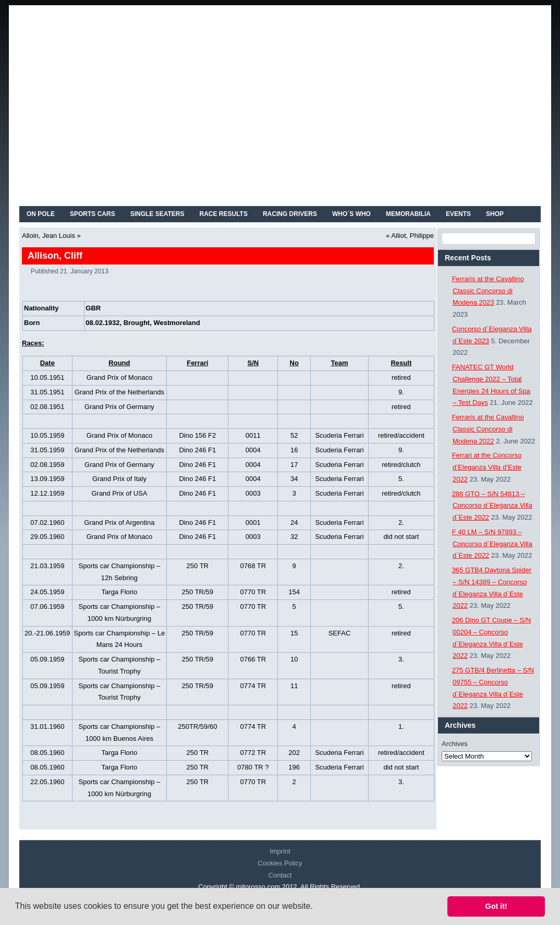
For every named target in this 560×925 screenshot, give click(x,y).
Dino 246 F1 (197, 450)
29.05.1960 (47, 537)
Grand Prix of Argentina (119, 522)
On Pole (41, 214)
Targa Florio (120, 592)
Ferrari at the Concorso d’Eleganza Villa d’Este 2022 (487, 467)
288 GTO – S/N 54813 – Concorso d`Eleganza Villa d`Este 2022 (492, 506)
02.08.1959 (47, 465)
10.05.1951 (47, 377)
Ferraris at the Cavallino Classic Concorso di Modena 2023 (488, 291)
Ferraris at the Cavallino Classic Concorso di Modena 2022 (488, 429)
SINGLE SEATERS (157, 214)
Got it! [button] (496, 906)
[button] (316, 907)
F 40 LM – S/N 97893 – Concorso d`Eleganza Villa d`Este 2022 (492, 544)
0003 (253, 493)
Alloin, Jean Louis (48, 236)
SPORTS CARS (93, 214)
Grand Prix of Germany (119, 407)
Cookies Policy (280, 863)
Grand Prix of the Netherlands (119, 392)
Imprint (280, 851)
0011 (253, 435)
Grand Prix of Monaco (119, 377)
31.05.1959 (47, 450)
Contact (280, 875)
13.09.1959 (47, 479)
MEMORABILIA (408, 214)
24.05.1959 (47, 592)
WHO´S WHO (351, 214)
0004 (253, 450)
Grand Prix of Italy (119, 479)
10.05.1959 (47, 435)
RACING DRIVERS (290, 214)
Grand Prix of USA (119, 493)
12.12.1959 (47, 493)
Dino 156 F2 (197, 435)
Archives (455, 744)
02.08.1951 (47, 407)
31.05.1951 (47, 392)
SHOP (495, 214)
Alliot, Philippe (412, 236)
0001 (253, 522)
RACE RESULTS (224, 214)
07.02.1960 (47, 522)
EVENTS (458, 214)
